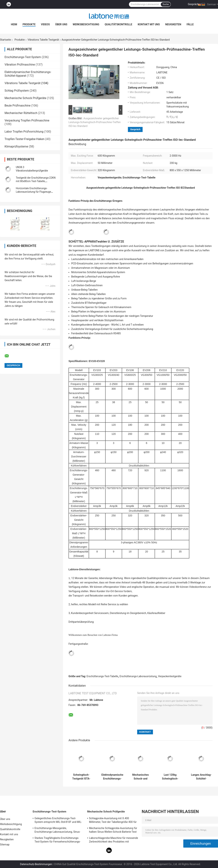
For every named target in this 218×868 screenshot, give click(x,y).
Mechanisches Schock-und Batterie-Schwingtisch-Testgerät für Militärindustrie (140, 777)
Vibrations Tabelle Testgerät (43, 40)
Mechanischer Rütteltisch (21, 113)
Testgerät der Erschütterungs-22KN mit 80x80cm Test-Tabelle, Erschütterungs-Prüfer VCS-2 (36, 181)
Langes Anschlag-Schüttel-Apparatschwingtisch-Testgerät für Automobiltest (201, 777)
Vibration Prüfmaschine (20, 65)
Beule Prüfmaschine (18, 106)
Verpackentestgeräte (170, 676)
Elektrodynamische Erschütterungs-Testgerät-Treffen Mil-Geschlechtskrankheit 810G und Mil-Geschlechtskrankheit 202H (112, 777)
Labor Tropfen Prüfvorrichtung (24, 132)
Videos (46, 24)
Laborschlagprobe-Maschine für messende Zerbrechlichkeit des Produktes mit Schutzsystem (114, 840)
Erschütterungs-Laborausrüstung (138, 676)
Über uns (61, 24)
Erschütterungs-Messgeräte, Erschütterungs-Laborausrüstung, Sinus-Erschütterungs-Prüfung (57, 830)
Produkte (29, 24)
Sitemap (5, 845)
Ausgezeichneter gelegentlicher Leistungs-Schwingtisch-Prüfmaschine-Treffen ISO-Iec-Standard (95, 122)
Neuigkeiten (173, 24)
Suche (166, 4)
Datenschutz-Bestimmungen (36, 864)
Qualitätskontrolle (118, 24)
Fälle (190, 24)
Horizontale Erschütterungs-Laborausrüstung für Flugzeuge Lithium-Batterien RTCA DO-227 (33, 192)
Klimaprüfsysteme (16, 146)
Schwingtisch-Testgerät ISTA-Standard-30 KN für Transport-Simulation (81, 777)
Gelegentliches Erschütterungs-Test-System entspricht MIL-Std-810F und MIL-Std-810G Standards (58, 821)
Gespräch (193, 4)
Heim (14, 24)
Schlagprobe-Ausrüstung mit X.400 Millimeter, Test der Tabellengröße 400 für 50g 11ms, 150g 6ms (113, 821)
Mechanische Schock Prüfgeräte (25, 98)
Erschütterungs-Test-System (23, 57)
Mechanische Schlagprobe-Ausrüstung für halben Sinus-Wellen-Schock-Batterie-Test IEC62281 (113, 830)
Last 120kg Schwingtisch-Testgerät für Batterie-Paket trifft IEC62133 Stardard (170, 777)
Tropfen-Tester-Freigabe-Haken (25, 139)
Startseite (5, 40)
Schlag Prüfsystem (17, 91)
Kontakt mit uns (149, 24)
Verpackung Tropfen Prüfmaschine (27, 120)
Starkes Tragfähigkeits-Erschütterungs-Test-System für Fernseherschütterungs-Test (57, 840)
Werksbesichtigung (86, 24)
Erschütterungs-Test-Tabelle (102, 676)
